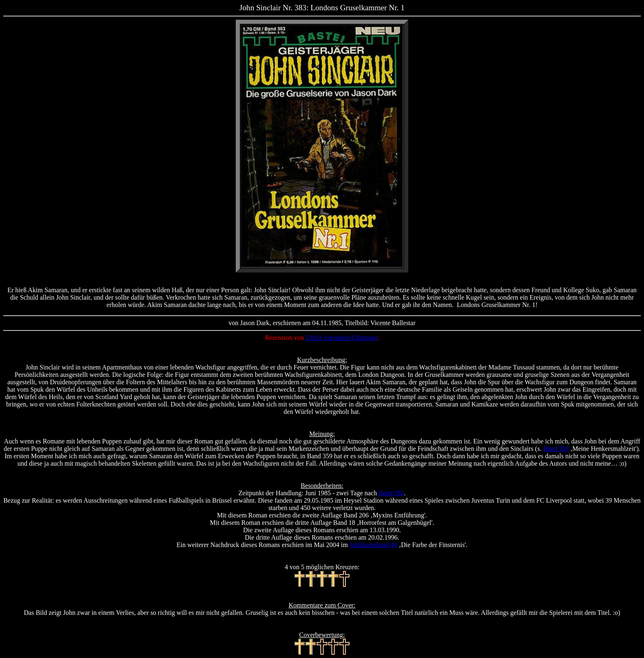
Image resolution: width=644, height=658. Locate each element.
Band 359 (556, 449)
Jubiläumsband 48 (373, 545)
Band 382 (391, 493)
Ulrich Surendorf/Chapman (342, 338)
